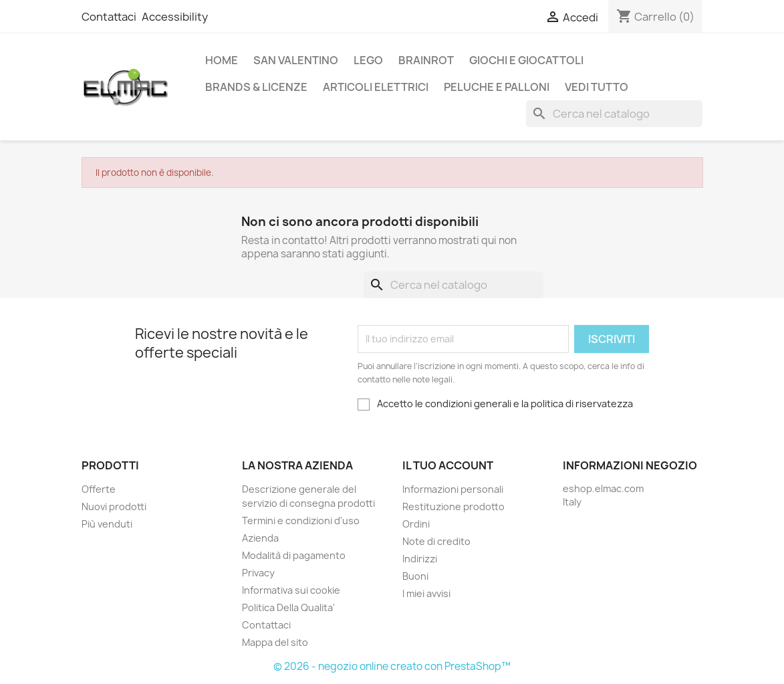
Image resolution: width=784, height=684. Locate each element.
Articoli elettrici (376, 87)
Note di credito (436, 541)
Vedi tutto (597, 87)
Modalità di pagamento (294, 555)
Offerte (99, 489)
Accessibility (175, 17)
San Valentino (296, 60)
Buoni (415, 576)
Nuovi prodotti (114, 506)
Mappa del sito (275, 642)
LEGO (368, 60)
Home (222, 60)
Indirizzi (420, 559)
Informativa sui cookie (291, 590)
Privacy (258, 573)
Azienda (260, 538)
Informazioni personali (453, 489)
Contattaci (109, 17)
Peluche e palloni (497, 87)
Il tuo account (448, 465)
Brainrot (426, 60)
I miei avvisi (426, 593)
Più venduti (107, 524)
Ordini (416, 524)
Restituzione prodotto (453, 506)
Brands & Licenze (256, 87)
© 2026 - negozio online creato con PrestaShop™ (392, 666)
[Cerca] (614, 114)
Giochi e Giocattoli (526, 60)
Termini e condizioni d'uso (301, 521)
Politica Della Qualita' (288, 607)
